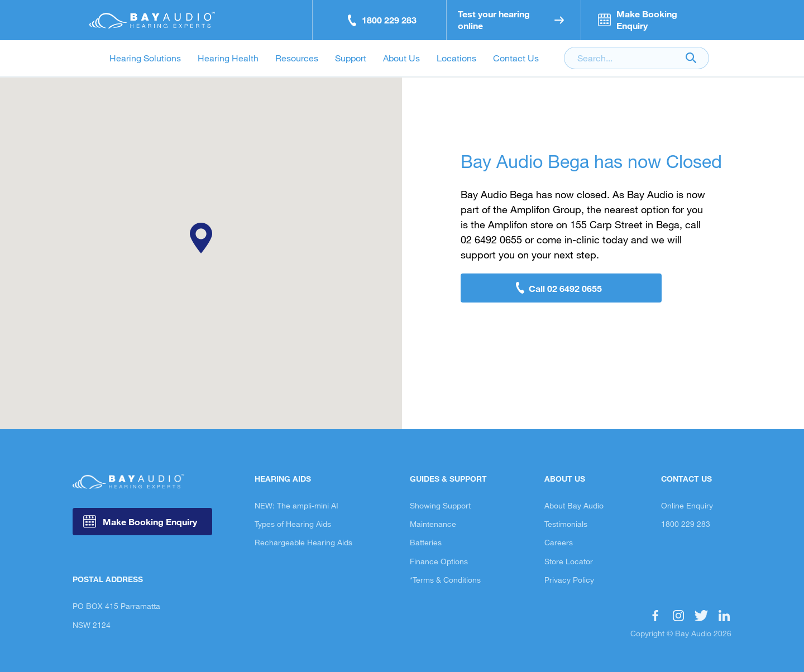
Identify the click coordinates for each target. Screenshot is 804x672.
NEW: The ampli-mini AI (296, 505)
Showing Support (440, 505)
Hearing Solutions (145, 58)
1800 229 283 (686, 524)
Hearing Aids (283, 479)
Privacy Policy (569, 580)
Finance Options (439, 561)
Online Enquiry (687, 505)
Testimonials (566, 524)
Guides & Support (448, 479)
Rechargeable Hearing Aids (303, 542)
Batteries (426, 542)
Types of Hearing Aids (293, 524)
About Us (401, 58)
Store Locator (569, 561)
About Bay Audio (574, 505)
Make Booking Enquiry (149, 522)
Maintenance (433, 524)
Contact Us (516, 58)
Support (351, 58)
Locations (456, 58)
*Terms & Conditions (445, 580)
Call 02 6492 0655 (565, 288)
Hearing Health (228, 58)
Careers (559, 542)
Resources (297, 58)
